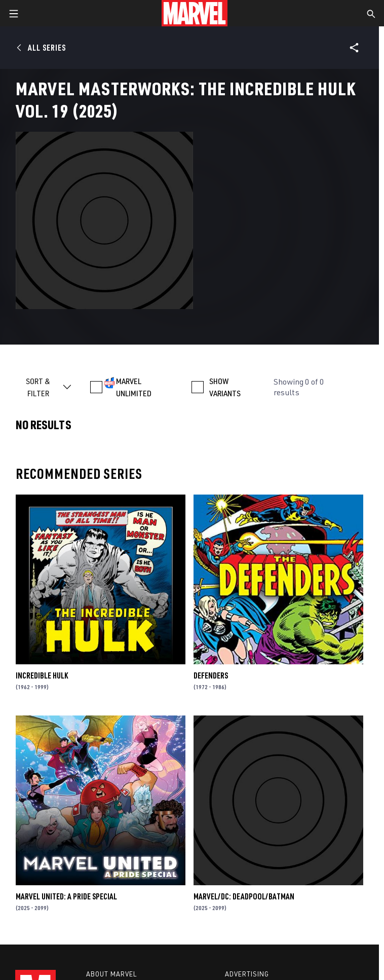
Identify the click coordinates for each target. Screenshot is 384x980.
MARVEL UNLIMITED (134, 387)
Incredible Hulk (42, 675)
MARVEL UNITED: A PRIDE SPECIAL (66, 896)
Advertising (247, 974)
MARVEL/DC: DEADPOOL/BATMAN (244, 896)
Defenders (211, 675)
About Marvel (111, 974)
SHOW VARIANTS (225, 387)
